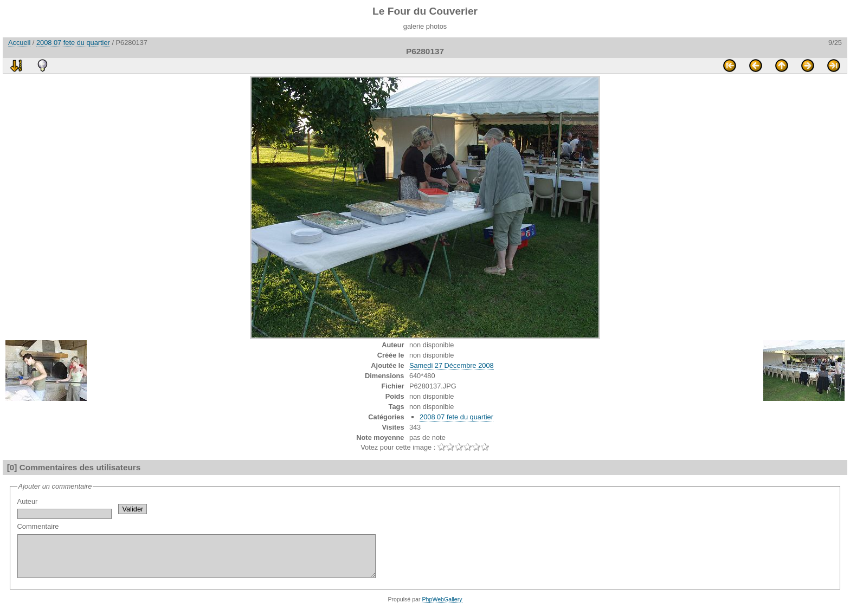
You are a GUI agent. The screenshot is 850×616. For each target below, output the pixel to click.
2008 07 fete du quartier (73, 43)
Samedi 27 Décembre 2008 (452, 365)
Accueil (19, 43)
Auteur (65, 508)
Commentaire (218, 554)
